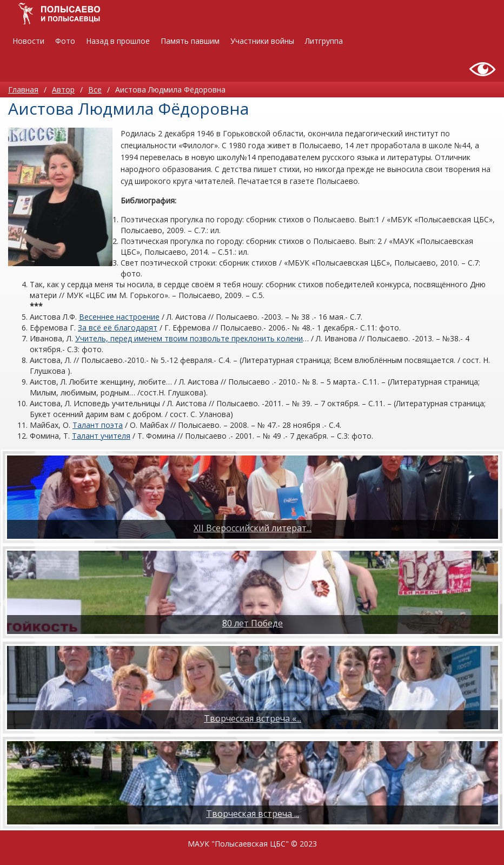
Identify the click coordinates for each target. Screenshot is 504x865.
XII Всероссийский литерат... (253, 528)
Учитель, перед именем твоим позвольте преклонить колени (189, 338)
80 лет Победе (253, 623)
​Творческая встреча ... (253, 814)
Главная (23, 90)
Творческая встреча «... (253, 718)
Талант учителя (101, 436)
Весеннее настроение (119, 317)
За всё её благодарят (118, 328)
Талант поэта (98, 425)
